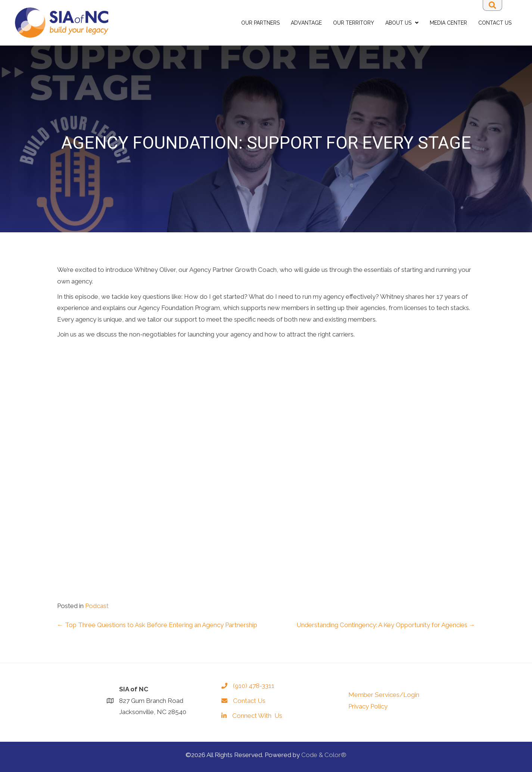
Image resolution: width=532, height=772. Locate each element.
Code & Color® (324, 755)
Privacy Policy (368, 706)
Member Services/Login (384, 695)
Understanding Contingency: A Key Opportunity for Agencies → (386, 625)
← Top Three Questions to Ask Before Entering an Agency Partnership (157, 625)
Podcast (97, 606)
